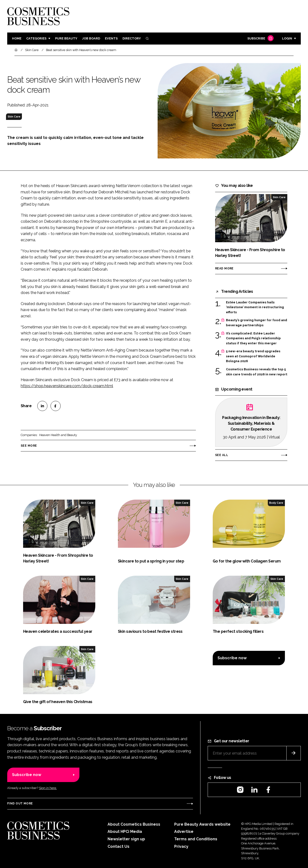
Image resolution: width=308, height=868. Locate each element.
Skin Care (14, 117)
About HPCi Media (125, 832)
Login (287, 38)
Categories (36, 38)
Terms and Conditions (196, 839)
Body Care (276, 503)
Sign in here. (48, 788)
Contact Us (119, 846)
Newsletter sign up (126, 839)
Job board (91, 38)
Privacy (181, 846)
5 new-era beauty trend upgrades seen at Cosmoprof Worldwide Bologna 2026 (253, 356)
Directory (132, 38)
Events (111, 38)
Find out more (20, 803)
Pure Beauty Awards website (202, 824)
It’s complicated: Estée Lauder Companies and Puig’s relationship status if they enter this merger (253, 338)
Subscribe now (232, 658)
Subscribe (260, 39)
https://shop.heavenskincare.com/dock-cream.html (67, 386)
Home (17, 38)
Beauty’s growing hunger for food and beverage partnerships (257, 323)
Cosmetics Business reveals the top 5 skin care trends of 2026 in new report (257, 372)
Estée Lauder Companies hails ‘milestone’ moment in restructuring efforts (255, 307)
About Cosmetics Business (134, 824)
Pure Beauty (66, 38)
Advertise (184, 832)
